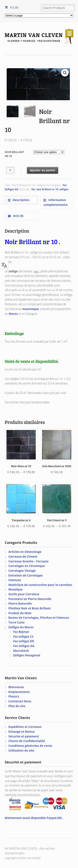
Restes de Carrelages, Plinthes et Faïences (39, 618)
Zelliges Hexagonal (27, 655)
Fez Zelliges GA (24, 646)
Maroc (13, 314)
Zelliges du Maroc (21, 627)
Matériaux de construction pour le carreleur (40, 585)
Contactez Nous (20, 701)
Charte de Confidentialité (27, 741)
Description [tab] (21, 200)
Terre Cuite (16, 622)
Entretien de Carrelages (25, 575)
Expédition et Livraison (25, 727)
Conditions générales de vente (30, 746)
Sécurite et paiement (24, 736)
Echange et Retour (22, 732)
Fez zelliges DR (24, 641)
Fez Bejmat (21, 632)
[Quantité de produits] (10, 170)
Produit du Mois (20, 613)
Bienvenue (16, 687)
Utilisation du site (21, 750)
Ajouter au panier (43, 170)
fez (33, 189)
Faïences (15, 580)
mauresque (31, 309)
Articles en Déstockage (25, 552)
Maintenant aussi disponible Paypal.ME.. (34, 818)
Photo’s (14, 696)
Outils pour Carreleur (24, 594)
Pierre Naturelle (20, 603)
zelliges (64, 189)
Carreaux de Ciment (23, 556)
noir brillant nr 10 (47, 189)
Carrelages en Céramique (27, 566)
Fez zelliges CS (23, 636)
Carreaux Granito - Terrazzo (28, 561)
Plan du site (17, 706)
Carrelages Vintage (22, 571)
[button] (65, 73)
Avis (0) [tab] (18, 216)
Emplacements (19, 692)
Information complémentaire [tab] (56, 202)
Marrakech (21, 651)
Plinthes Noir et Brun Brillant (29, 608)
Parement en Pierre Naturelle (30, 599)
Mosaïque (15, 589)
